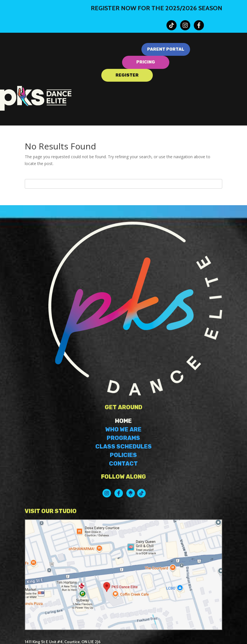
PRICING (146, 62)
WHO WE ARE (123, 429)
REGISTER (127, 75)
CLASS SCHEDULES (124, 447)
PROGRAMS (123, 438)
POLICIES (123, 455)
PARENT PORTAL (166, 49)
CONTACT (123, 464)
